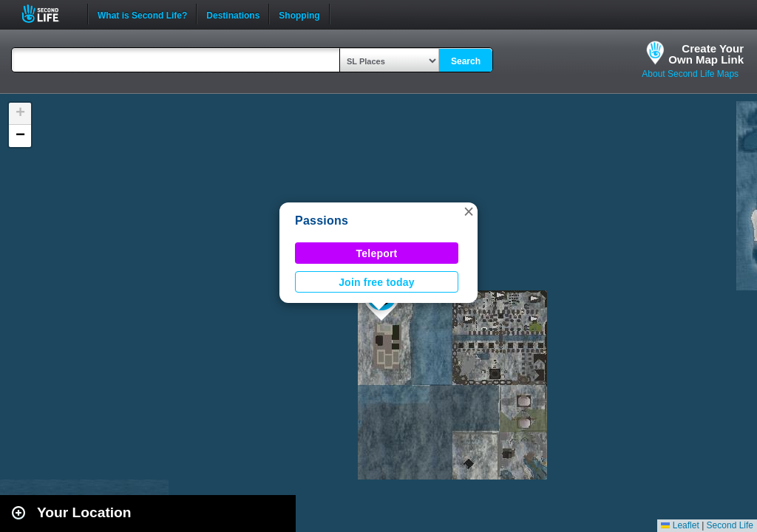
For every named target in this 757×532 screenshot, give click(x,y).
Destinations (233, 14)
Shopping (299, 14)
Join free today (377, 282)
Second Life (48, 14)
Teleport (377, 253)
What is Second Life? (142, 14)
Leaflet (680, 525)
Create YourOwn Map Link (706, 54)
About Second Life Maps (690, 74)
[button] (469, 211)
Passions (322, 221)
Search (466, 61)
